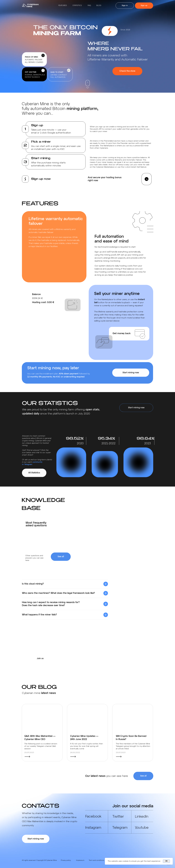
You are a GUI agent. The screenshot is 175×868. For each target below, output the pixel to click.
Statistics (77, 6)
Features (63, 6)
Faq (89, 6)
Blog (99, 6)
